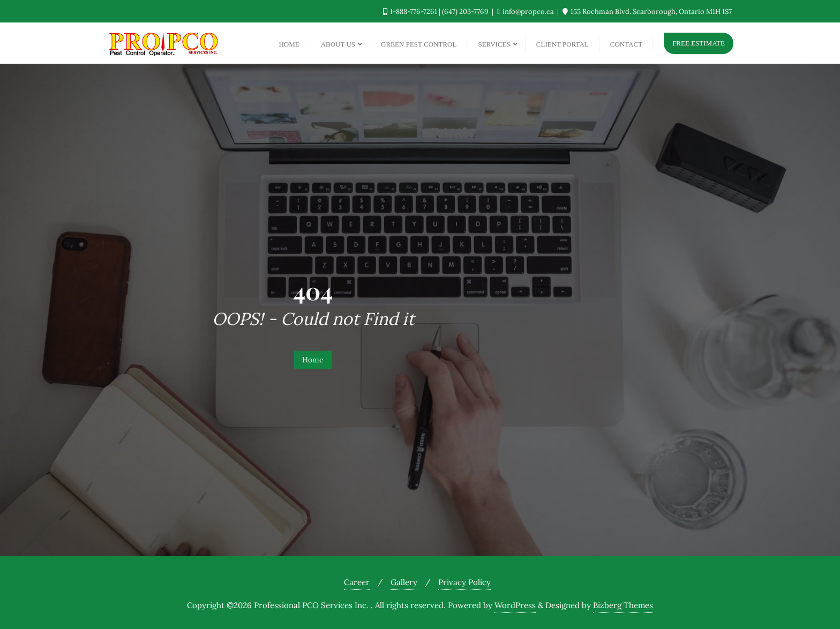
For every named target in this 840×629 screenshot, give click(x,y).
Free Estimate (699, 43)
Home (313, 360)
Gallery (404, 582)
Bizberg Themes (623, 605)
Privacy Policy (464, 582)
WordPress (515, 605)
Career (357, 582)
